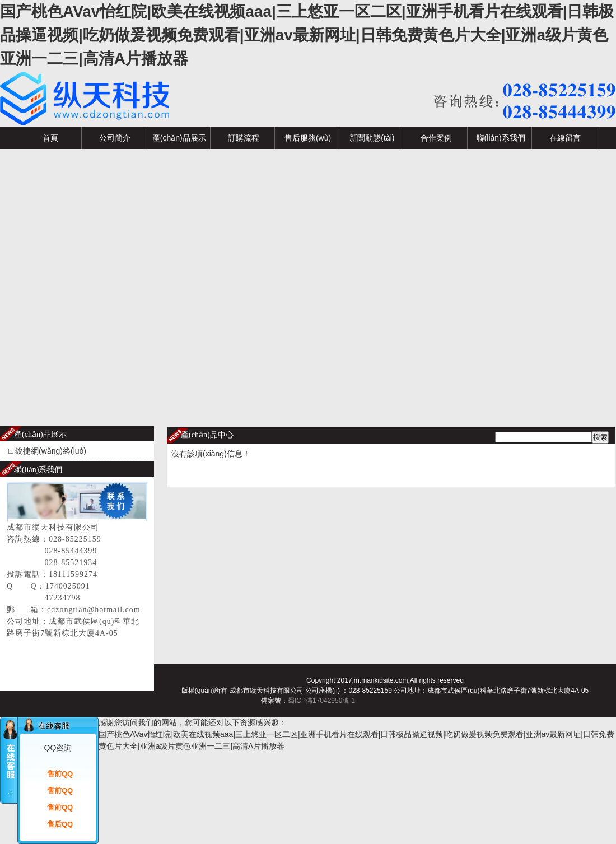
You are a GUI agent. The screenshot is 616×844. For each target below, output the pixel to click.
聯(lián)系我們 (501, 138)
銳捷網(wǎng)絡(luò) (51, 451)
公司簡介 (115, 138)
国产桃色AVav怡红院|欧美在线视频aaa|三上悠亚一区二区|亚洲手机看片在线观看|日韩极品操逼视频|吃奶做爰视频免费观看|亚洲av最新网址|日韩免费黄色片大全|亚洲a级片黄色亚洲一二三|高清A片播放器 (307, 35)
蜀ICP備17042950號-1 (321, 701)
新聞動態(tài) (372, 138)
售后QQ (60, 824)
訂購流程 (244, 138)
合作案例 (436, 138)
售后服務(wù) (308, 138)
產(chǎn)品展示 (179, 138)
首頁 (50, 138)
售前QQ (60, 774)
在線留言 (565, 138)
